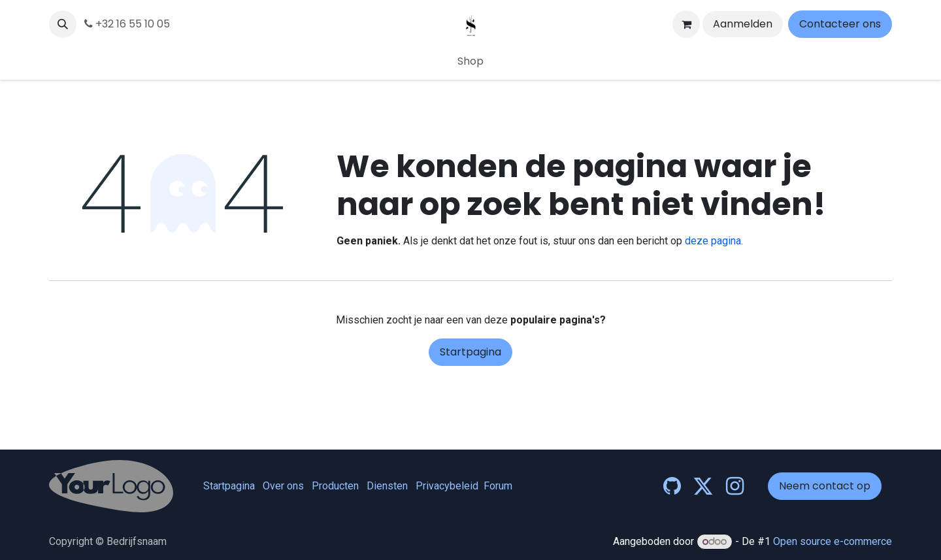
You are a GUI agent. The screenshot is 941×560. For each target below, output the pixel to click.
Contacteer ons (840, 24)
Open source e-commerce (833, 541)
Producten (335, 486)
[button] (63, 24)
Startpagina (470, 352)
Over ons (283, 486)
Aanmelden (743, 24)
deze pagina (713, 241)
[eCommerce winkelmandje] (686, 24)
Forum (498, 486)
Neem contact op (825, 486)
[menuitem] (470, 61)
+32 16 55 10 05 (127, 24)
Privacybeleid (447, 486)
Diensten (387, 486)
